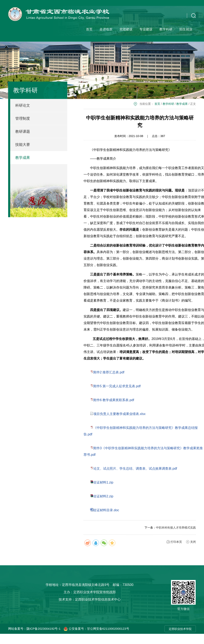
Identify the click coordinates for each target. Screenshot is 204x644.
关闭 (193, 542)
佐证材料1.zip (103, 482)
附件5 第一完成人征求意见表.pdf (117, 386)
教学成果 (23, 158)
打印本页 (176, 542)
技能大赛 (23, 145)
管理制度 (23, 118)
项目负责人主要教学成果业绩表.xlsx (119, 414)
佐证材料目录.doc (106, 510)
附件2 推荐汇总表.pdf (109, 372)
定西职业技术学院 (180, 629)
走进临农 (106, 29)
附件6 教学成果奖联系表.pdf (114, 400)
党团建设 (126, 29)
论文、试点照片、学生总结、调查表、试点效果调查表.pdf (135, 469)
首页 (89, 29)
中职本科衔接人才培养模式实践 (176, 528)
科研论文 (23, 105)
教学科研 (166, 29)
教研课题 (23, 132)
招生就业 (186, 29)
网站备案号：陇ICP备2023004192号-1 (34, 629)
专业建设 (146, 29)
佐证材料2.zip (103, 496)
